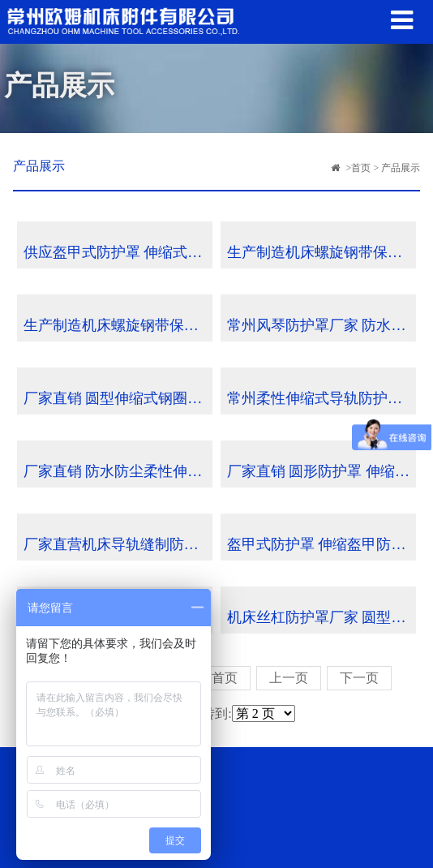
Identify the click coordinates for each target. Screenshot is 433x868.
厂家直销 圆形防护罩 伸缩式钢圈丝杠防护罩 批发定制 (322, 471)
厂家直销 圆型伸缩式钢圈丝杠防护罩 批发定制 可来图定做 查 (118, 398)
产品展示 (401, 168)
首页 (361, 168)
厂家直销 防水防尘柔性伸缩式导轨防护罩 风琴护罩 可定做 (118, 471)
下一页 (359, 678)
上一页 (289, 678)
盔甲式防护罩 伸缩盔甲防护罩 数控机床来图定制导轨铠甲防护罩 (322, 544)
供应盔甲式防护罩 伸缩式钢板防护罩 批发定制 (118, 252)
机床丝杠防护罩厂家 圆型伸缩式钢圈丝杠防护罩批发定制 (322, 617)
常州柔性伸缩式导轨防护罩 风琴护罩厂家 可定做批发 (322, 398)
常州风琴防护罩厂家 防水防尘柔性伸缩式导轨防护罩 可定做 (322, 325)
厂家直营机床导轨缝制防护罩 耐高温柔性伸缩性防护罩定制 (118, 544)
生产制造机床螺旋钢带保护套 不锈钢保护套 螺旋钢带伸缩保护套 (322, 252)
